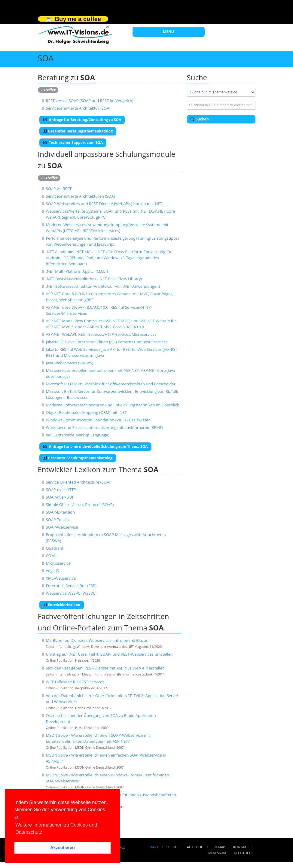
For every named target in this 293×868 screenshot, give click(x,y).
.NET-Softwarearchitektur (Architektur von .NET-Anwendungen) (103, 286)
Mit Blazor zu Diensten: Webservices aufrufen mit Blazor (97, 640)
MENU (168, 32)
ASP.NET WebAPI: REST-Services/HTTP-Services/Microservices (101, 334)
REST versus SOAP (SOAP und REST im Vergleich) (89, 101)
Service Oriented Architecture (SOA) (78, 482)
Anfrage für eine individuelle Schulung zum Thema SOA (95, 446)
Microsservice (58, 563)
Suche (172, 847)
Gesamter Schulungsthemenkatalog (78, 458)
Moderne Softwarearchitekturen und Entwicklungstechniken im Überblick (112, 405)
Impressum (217, 853)
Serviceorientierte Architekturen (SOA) (80, 196)
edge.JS (52, 571)
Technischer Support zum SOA (73, 143)
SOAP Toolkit (57, 520)
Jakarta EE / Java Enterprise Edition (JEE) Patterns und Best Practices (107, 342)
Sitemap (218, 847)
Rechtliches (245, 853)
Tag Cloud (194, 847)
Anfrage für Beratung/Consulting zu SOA (82, 120)
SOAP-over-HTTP (61, 490)
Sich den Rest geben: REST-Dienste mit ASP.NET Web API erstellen (105, 668)
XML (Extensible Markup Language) (77, 435)
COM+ (51, 556)
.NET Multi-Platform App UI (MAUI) (77, 271)
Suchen (200, 119)
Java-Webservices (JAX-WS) (69, 363)
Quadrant (54, 548)
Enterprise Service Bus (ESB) (71, 586)
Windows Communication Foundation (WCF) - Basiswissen (98, 420)
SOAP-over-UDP (60, 497)
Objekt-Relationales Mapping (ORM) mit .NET (86, 412)
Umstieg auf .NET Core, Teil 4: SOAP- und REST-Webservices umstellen (109, 654)
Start (154, 847)
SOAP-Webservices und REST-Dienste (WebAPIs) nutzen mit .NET (104, 204)
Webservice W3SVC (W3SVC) (71, 593)
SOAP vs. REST (59, 189)
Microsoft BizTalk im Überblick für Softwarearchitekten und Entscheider (111, 384)
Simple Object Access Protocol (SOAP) (80, 505)
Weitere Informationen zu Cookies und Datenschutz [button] (56, 829)
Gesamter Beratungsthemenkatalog (78, 131)
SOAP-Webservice (62, 527)
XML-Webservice (61, 578)
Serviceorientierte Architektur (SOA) (78, 108)
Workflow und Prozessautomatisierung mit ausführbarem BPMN (104, 427)
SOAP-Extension (60, 512)
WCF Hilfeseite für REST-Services (75, 682)
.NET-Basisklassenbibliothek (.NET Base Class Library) (94, 279)
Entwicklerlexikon (62, 605)
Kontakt (241, 847)
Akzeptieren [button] (63, 848)
